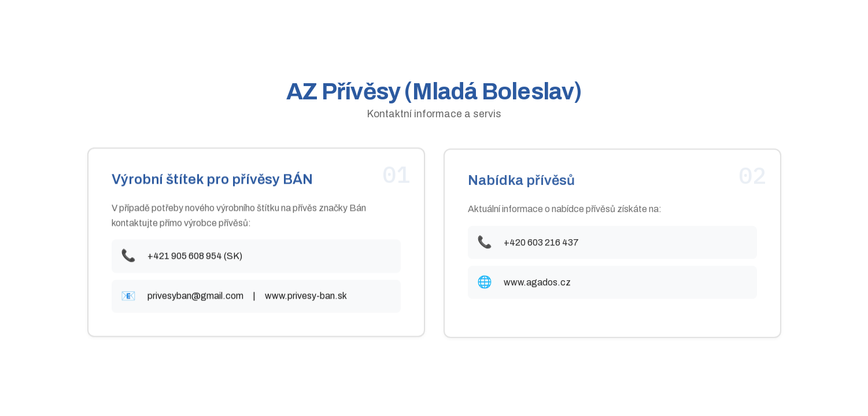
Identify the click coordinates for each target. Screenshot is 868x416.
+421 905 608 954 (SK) (195, 257)
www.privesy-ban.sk (306, 297)
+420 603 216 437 (541, 244)
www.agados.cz (537, 283)
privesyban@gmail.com (195, 297)
